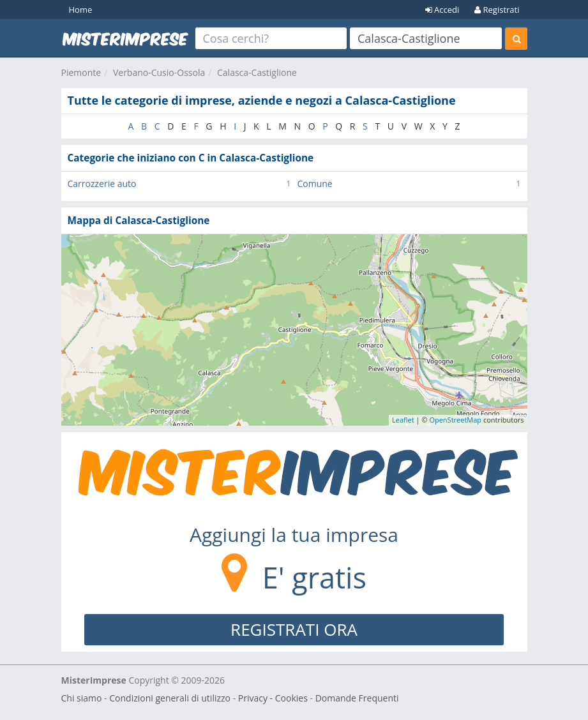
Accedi (442, 10)
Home (81, 10)
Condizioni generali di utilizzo (170, 698)
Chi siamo (82, 698)
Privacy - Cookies (273, 698)
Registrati (497, 10)
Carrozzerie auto (102, 184)
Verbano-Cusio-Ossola (159, 72)
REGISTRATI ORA (294, 629)
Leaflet (403, 420)
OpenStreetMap (455, 420)
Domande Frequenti (357, 698)
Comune (315, 184)
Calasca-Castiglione (257, 72)
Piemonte (81, 72)
